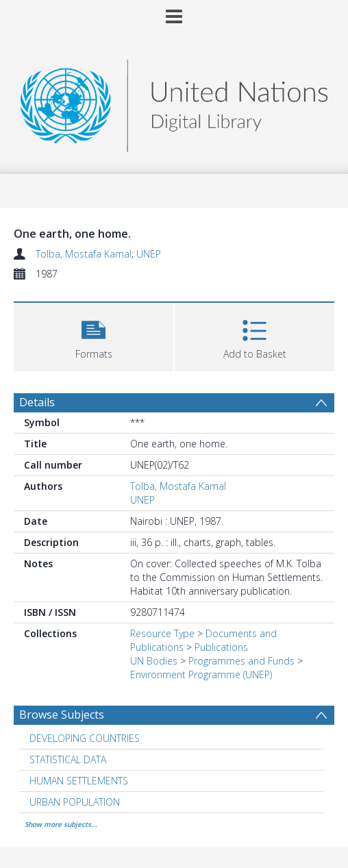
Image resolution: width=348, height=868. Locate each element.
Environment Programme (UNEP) (201, 674)
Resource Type (162, 633)
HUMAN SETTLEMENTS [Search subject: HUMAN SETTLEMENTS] (79, 781)
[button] (94, 335)
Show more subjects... (61, 824)
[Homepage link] (174, 102)
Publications (221, 647)
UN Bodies (154, 661)
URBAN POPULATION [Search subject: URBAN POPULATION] (75, 802)
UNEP (149, 254)
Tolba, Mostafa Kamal (84, 254)
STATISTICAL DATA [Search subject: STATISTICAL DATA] (68, 759)
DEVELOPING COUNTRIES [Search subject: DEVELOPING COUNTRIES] (85, 738)
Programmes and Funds (241, 661)
